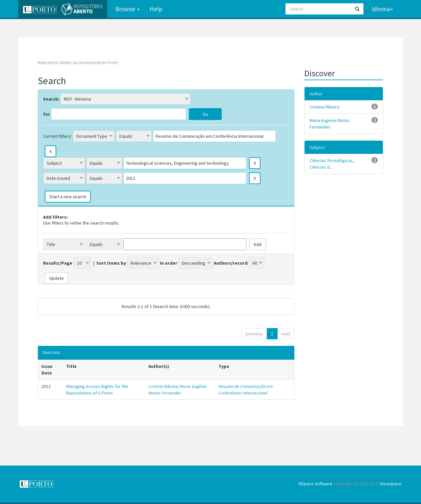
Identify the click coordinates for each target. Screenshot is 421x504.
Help (156, 9)
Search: (51, 99)
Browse (128, 9)
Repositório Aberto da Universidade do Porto (78, 63)
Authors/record (231, 263)
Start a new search (68, 197)
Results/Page (58, 263)
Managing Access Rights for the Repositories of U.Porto (97, 390)
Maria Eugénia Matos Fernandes (178, 390)
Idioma (382, 9)
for (47, 114)
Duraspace (391, 484)
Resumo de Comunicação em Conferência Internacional (246, 390)
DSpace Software (316, 484)
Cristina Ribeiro (163, 386)
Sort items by (111, 263)
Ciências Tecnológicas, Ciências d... (332, 164)
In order (169, 263)
